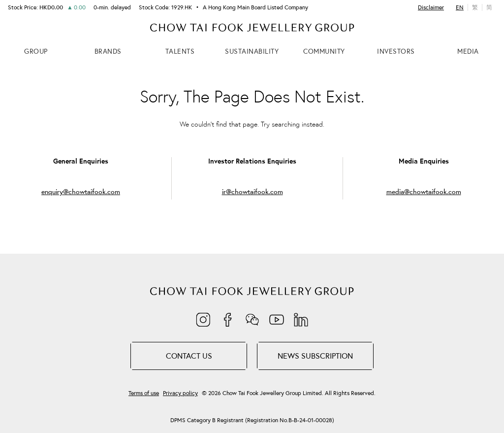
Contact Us (189, 356)
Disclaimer (431, 7)
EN (460, 7)
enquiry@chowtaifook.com (81, 192)
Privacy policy (180, 393)
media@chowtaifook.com (424, 192)
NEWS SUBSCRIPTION (315, 356)
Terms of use (144, 393)
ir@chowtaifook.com (252, 192)
